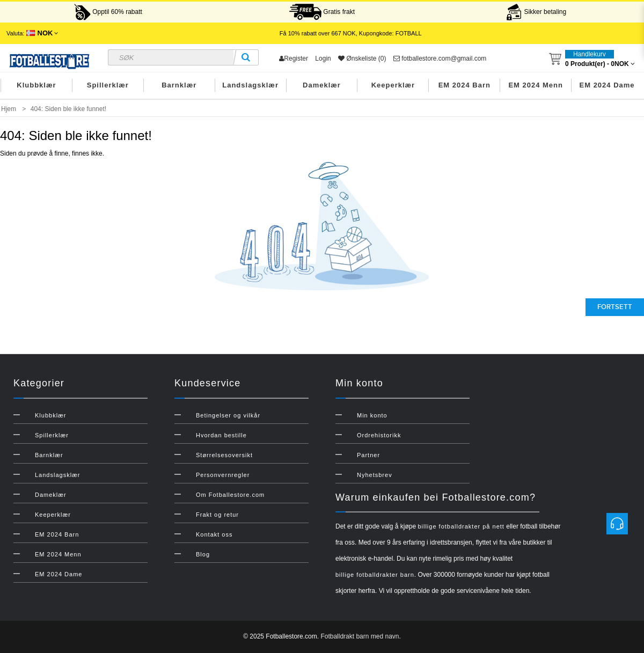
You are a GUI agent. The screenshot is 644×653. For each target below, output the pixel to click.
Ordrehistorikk (379, 435)
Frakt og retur (217, 515)
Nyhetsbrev (375, 475)
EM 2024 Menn (536, 85)
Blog (203, 554)
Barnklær (179, 85)
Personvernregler (223, 475)
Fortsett (615, 307)
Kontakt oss (214, 534)
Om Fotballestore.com (230, 495)
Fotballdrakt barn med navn (360, 636)
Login (323, 58)
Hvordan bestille (221, 435)
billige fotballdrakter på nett (461, 526)
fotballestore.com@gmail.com (440, 58)
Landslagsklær (250, 85)
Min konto (372, 415)
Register (294, 58)
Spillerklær (108, 85)
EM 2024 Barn (464, 85)
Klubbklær (36, 85)
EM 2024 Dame (607, 85)
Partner (368, 455)
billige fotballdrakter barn (375, 575)
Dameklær (322, 85)
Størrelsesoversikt (224, 455)
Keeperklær (393, 85)
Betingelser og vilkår (228, 415)
